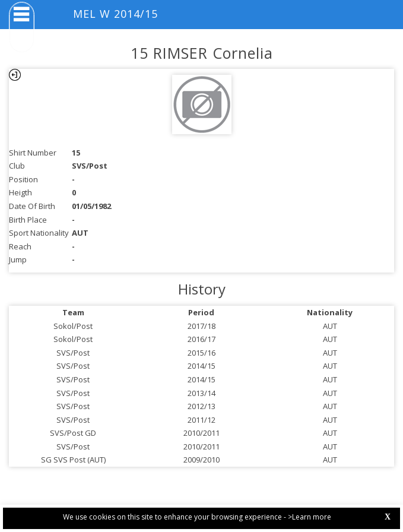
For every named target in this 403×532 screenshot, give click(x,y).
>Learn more (310, 517)
